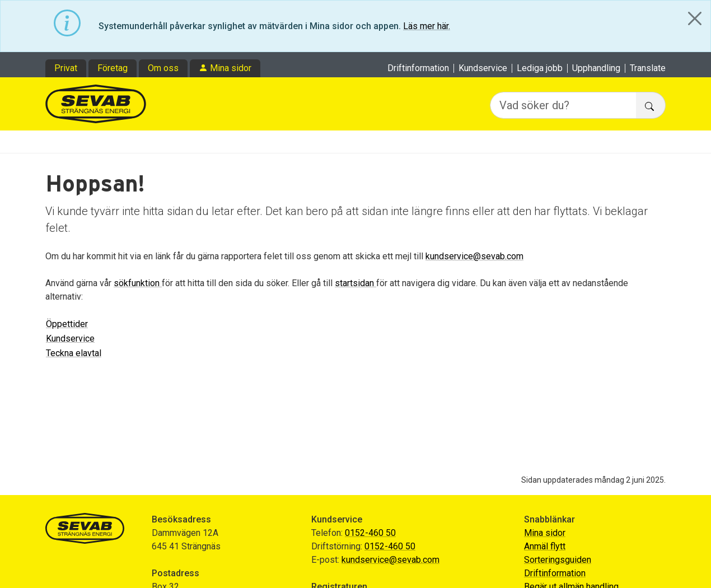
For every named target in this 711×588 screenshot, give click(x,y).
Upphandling (596, 68)
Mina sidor (231, 68)
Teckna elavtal (74, 353)
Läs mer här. (427, 26)
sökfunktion (138, 283)
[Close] (695, 18)
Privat (66, 68)
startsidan (355, 283)
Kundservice (483, 68)
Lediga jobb (540, 68)
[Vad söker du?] (563, 105)
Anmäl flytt (545, 546)
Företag (113, 68)
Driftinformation (418, 68)
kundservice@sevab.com (474, 256)
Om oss (163, 68)
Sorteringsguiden (558, 560)
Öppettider (67, 324)
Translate (648, 68)
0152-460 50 (370, 533)
